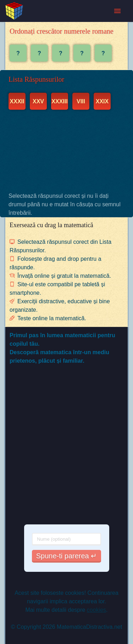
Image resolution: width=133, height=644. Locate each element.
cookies (96, 610)
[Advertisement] (66, 151)
